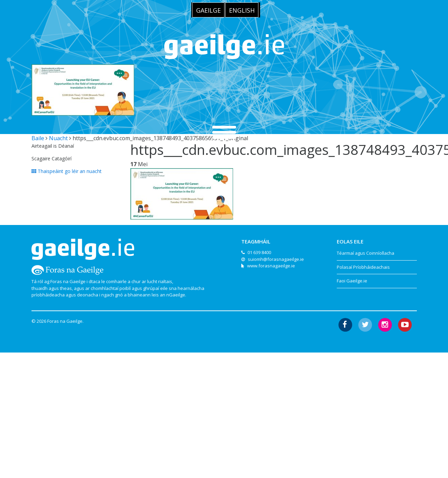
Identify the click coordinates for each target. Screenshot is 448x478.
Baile (38, 138)
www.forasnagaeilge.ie (271, 266)
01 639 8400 (259, 252)
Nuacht (58, 138)
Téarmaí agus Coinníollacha (366, 253)
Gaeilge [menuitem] (208, 10)
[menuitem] (208, 10)
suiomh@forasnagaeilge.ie (276, 259)
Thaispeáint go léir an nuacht (67, 171)
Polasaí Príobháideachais (363, 267)
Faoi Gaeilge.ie (352, 281)
